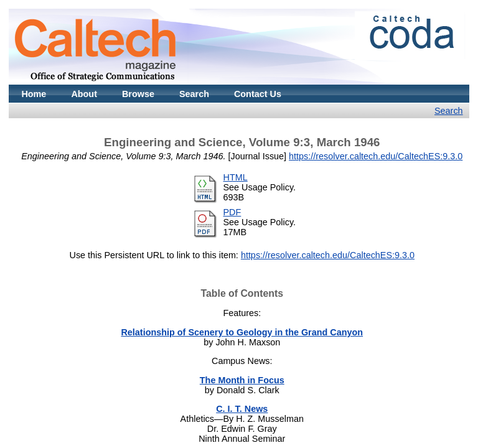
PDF (232, 212)
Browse (138, 94)
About (84, 94)
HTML (236, 177)
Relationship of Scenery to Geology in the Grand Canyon (242, 332)
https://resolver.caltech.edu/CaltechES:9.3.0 (376, 156)
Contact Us (258, 94)
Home (34, 94)
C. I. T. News (242, 409)
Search (194, 94)
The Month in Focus (242, 380)
